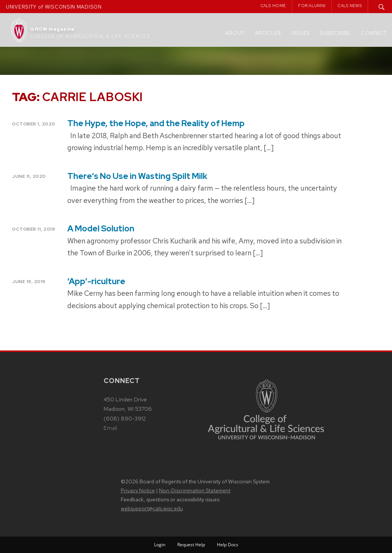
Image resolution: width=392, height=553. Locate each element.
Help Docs (228, 545)
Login (160, 545)
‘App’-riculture (96, 281)
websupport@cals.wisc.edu (152, 508)
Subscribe (335, 33)
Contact (374, 33)
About (235, 33)
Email (110, 428)
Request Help (191, 545)
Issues (301, 33)
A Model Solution (101, 229)
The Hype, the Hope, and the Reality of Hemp (156, 123)
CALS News (350, 6)
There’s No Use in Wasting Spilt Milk (137, 176)
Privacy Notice (138, 490)
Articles (268, 33)
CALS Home (273, 6)
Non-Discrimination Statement (195, 490)
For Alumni (312, 6)
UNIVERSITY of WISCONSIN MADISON (54, 7)
